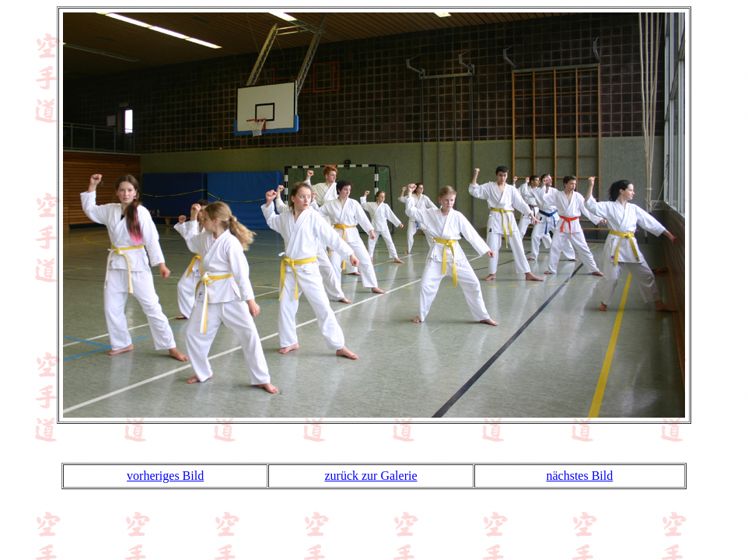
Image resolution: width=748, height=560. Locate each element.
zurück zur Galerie (371, 476)
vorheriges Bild (165, 476)
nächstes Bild (579, 476)
